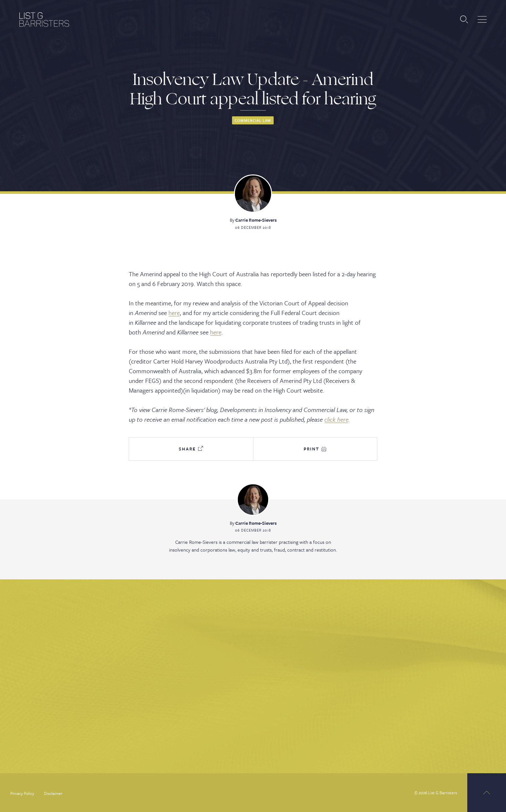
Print (315, 449)
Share (191, 449)
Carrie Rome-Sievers (256, 220)
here (174, 313)
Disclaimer (53, 793)
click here (336, 419)
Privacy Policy (22, 793)
